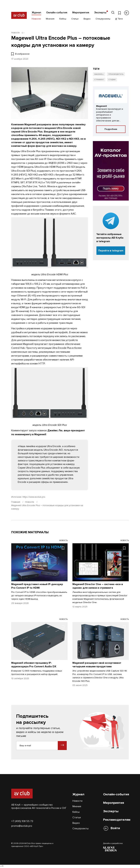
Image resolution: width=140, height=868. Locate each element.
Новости (36, 19)
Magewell (99, 75)
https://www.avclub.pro (34, 497)
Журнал (36, 13)
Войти (115, 829)
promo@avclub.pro (22, 826)
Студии (113, 80)
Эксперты (100, 13)
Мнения (50, 19)
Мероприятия (81, 13)
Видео (87, 19)
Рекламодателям (117, 820)
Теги (119, 19)
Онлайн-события (57, 13)
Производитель (117, 75)
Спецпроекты (103, 19)
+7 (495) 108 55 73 (22, 822)
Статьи (75, 19)
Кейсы (63, 19)
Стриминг (99, 80)
